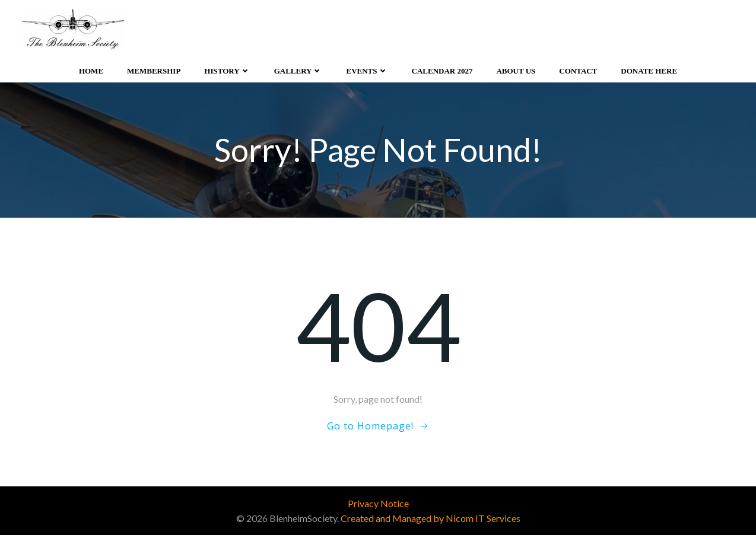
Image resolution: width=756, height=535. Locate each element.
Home (91, 71)
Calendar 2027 (442, 71)
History (227, 71)
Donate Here (649, 71)
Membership (154, 71)
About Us (516, 71)
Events (367, 71)
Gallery (298, 71)
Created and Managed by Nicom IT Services (431, 518)
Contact (578, 71)
